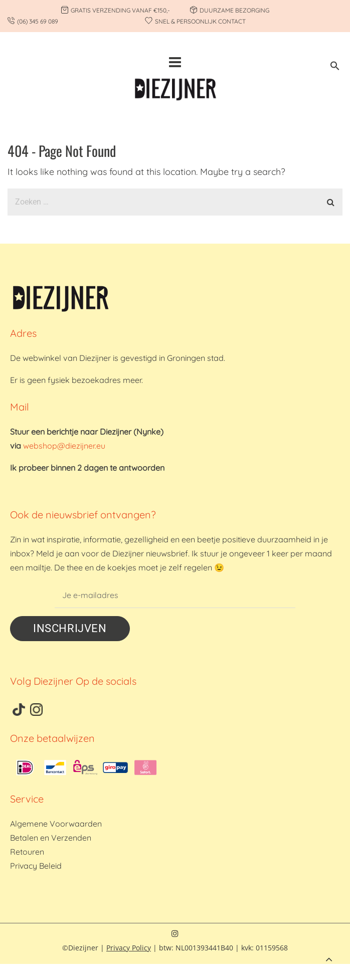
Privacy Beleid (36, 866)
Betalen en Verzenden (51, 838)
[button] (335, 67)
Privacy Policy (129, 948)
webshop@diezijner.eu (64, 446)
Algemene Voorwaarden (56, 824)
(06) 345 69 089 (38, 21)
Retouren (27, 852)
